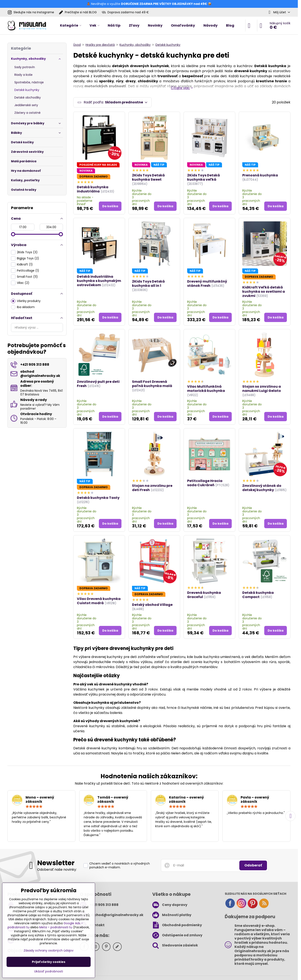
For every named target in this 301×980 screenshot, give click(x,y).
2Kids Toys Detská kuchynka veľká (204, 177)
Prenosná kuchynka (260, 175)
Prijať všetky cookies (49, 962)
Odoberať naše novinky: (57, 870)
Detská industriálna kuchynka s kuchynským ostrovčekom (99, 281)
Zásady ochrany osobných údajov (49, 950)
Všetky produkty (26, 301)
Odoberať (253, 865)
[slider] (13, 234)
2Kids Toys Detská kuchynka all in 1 (148, 284)
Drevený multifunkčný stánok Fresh (207, 284)
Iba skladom (23, 307)
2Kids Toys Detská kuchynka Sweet (148, 177)
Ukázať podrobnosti (49, 971)
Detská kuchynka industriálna (93, 189)
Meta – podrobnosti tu (56, 927)
